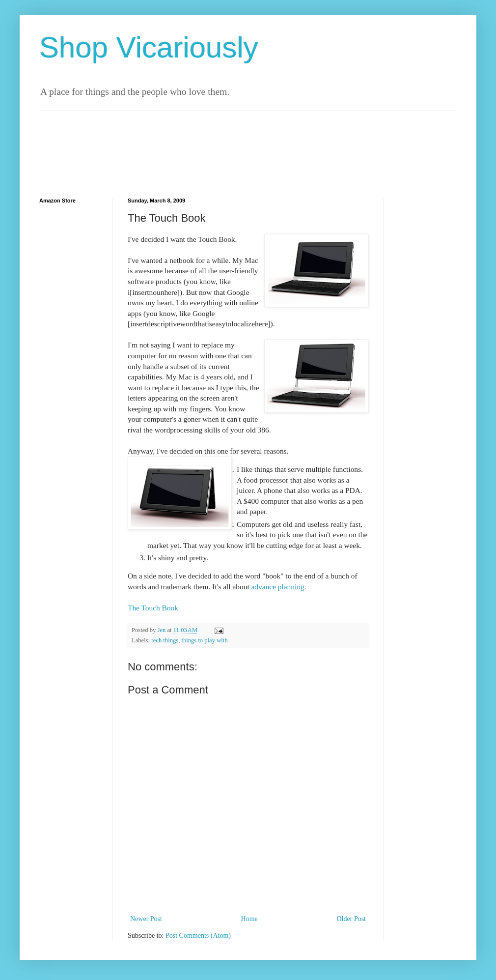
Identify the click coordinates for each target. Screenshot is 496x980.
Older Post (352, 919)
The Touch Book (153, 608)
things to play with (204, 640)
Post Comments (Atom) (198, 936)
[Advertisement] (218, 115)
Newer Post (146, 919)
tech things (165, 640)
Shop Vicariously (149, 47)
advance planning (278, 587)
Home (249, 919)
